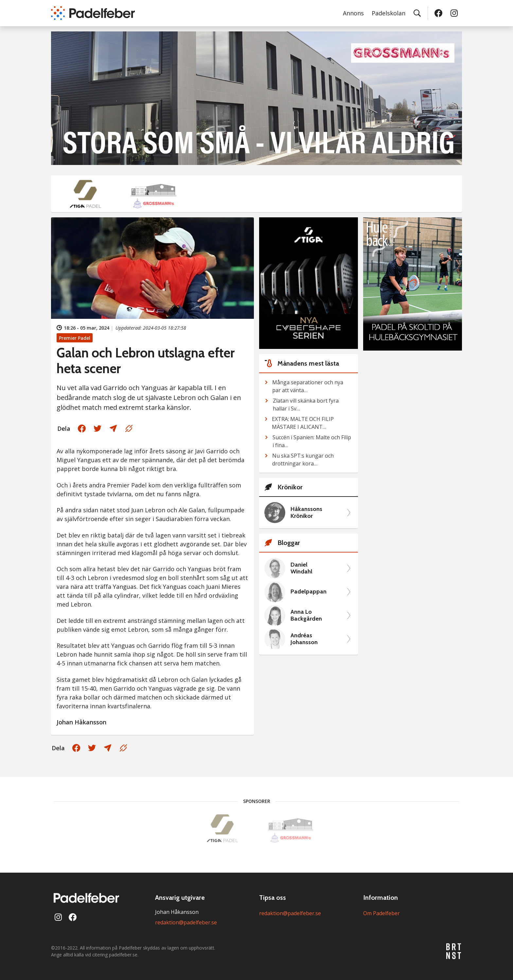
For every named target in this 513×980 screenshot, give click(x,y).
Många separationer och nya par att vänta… (308, 386)
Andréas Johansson (304, 639)
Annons (353, 13)
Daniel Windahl (301, 568)
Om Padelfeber (381, 913)
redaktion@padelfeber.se (186, 922)
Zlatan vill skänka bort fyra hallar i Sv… (306, 405)
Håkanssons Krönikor (306, 513)
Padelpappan (309, 592)
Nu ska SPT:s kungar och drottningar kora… (303, 460)
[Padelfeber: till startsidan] (93, 13)
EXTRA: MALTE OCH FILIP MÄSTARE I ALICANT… (303, 423)
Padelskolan (389, 13)
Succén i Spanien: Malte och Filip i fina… (312, 441)
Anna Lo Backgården (306, 616)
